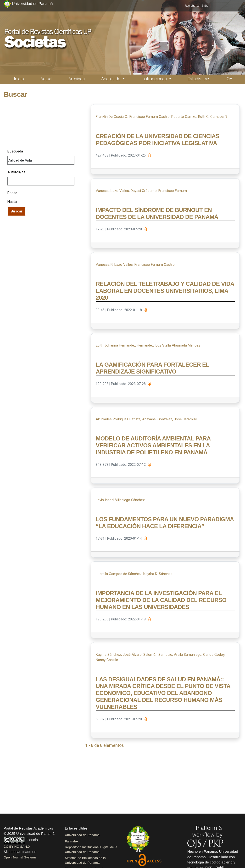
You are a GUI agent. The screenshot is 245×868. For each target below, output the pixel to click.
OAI (230, 79)
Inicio (19, 79)
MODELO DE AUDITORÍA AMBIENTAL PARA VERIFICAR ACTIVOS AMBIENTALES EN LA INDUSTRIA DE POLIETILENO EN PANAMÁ (153, 445)
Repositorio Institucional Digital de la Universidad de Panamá (91, 849)
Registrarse (192, 6)
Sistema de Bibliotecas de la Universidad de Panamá (85, 860)
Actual (46, 79)
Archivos (77, 79)
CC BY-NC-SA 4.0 (17, 847)
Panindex (72, 841)
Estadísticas (199, 79)
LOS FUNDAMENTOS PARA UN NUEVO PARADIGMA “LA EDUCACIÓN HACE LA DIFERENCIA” (165, 523)
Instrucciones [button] (155, 79)
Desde (12, 193)
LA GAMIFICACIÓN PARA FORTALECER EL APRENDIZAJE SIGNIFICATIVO (152, 368)
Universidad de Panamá (82, 835)
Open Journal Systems (20, 857)
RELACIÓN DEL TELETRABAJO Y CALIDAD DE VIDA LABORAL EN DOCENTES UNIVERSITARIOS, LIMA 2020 (165, 291)
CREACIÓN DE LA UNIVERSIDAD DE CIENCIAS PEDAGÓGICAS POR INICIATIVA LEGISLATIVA (157, 140)
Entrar (206, 6)
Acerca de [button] (111, 79)
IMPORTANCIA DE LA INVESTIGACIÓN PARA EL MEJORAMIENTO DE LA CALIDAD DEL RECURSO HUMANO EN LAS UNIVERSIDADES (161, 600)
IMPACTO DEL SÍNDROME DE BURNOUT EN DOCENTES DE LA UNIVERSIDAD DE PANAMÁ (157, 213)
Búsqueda (15, 151)
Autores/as (16, 172)
